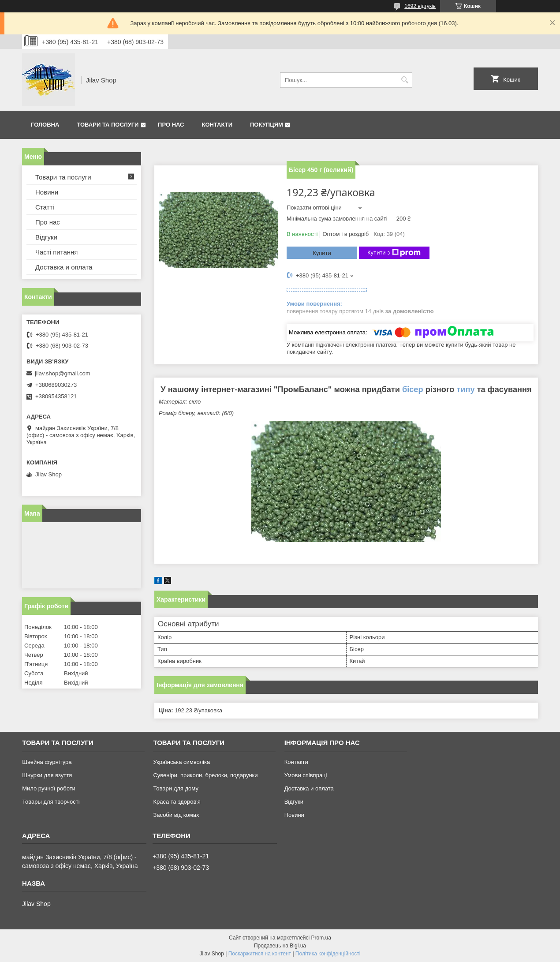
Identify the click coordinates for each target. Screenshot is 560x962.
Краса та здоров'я (177, 802)
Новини (47, 192)
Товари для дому (175, 788)
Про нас (171, 125)
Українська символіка (181, 762)
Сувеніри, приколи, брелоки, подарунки (205, 775)
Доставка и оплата (64, 267)
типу (465, 389)
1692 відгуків (420, 6)
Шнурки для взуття (47, 775)
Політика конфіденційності (328, 954)
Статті (45, 207)
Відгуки (46, 237)
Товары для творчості (51, 802)
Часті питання (56, 252)
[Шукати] (405, 80)
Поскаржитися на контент (260, 954)
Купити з (394, 253)
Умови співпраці (306, 775)
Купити (322, 253)
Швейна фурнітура (47, 762)
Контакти (217, 125)
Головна (45, 125)
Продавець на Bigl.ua (280, 946)
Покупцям (267, 125)
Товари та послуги (108, 125)
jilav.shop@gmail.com (63, 373)
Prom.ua (321, 938)
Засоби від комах (176, 815)
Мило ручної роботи (49, 788)
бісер (413, 389)
